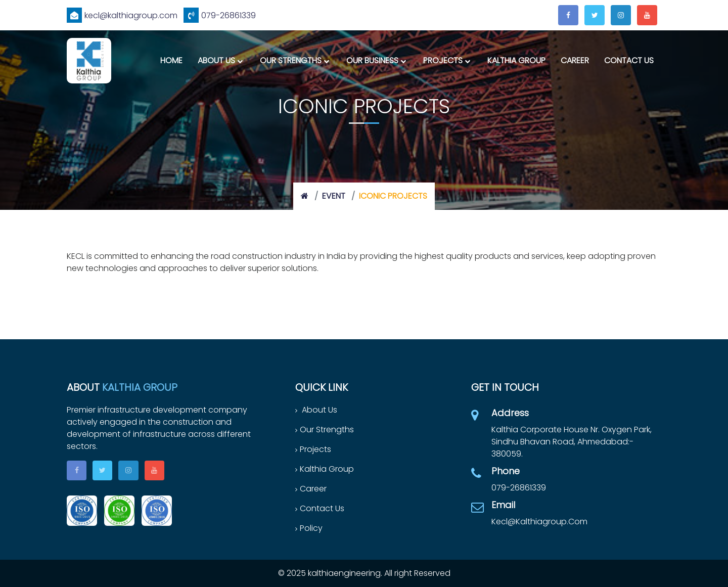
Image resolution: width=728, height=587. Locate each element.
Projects (443, 60)
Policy (309, 528)
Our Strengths (291, 60)
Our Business (372, 60)
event (334, 196)
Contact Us (629, 60)
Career (575, 60)
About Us (216, 60)
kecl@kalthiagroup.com (122, 15)
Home (171, 60)
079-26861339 (220, 15)
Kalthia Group (516, 60)
